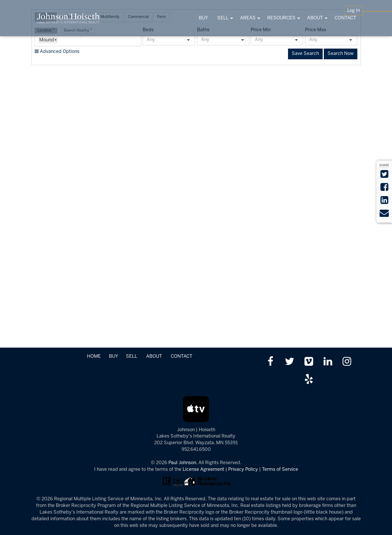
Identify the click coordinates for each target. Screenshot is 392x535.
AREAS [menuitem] (248, 18)
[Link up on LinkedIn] (328, 362)
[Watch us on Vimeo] (309, 362)
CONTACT (182, 356)
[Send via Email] (384, 215)
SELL (131, 356)
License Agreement (203, 469)
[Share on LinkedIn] (384, 202)
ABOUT (154, 356)
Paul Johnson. (183, 463)
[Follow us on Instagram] (347, 362)
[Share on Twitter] (384, 176)
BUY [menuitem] (203, 18)
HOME (94, 356)
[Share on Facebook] (384, 189)
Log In (354, 11)
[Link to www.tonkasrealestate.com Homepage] (68, 18)
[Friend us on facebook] (270, 362)
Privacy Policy (243, 469)
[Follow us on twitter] (290, 362)
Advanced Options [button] (57, 52)
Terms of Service (280, 469)
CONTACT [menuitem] (345, 18)
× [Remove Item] (55, 40)
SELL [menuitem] (223, 18)
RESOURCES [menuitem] (281, 18)
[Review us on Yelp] (309, 380)
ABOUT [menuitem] (315, 18)
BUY (113, 356)
